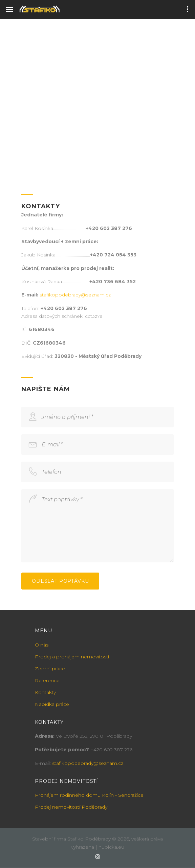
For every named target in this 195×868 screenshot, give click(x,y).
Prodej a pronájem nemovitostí (72, 657)
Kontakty (45, 692)
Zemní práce (50, 669)
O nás (42, 645)
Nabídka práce (52, 704)
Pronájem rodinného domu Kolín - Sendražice (89, 795)
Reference (47, 680)
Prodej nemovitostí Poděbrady (71, 807)
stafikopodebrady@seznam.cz (75, 295)
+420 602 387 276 (111, 750)
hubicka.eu (111, 847)
